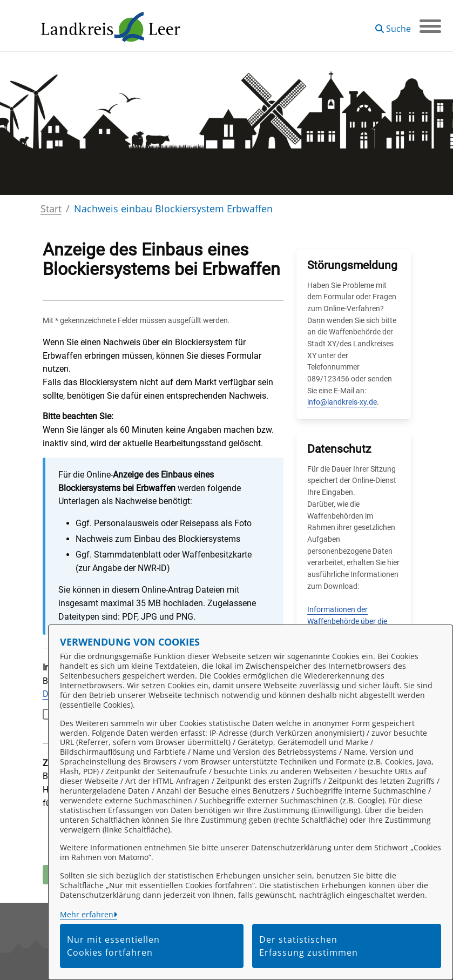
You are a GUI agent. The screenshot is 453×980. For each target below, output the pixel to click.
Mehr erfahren (87, 914)
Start (51, 209)
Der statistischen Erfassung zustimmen (309, 946)
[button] (393, 25)
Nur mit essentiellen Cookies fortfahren (113, 946)
